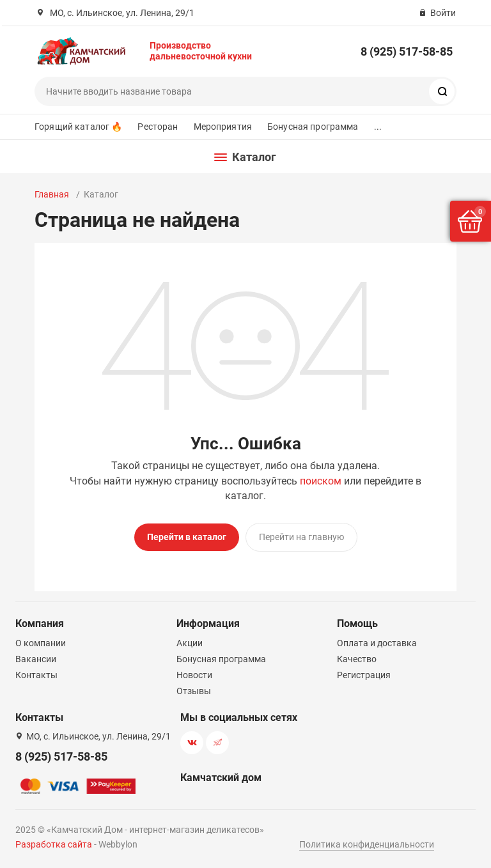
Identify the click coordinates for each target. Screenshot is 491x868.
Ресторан (158, 127)
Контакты (36, 675)
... (378, 127)
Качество (357, 659)
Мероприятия (223, 127)
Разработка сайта (54, 844)
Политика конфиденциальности (367, 844)
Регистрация (364, 675)
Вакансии (36, 659)
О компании (41, 643)
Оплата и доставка (377, 643)
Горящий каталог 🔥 (78, 127)
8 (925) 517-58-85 (407, 51)
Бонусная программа (313, 127)
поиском (321, 481)
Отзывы (194, 691)
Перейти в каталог (187, 537)
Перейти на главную (301, 537)
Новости (194, 675)
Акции (190, 643)
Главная (52, 194)
